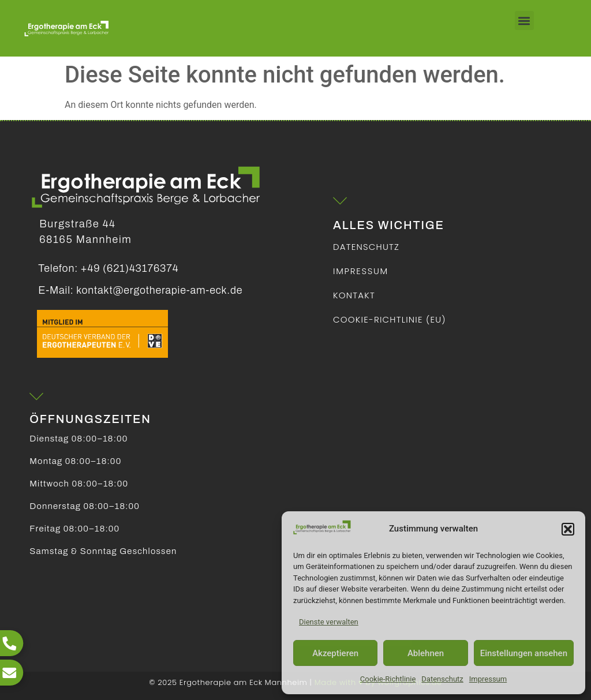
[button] (568, 529)
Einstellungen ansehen (524, 653)
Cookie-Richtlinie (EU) (390, 319)
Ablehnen (426, 653)
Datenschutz (442, 679)
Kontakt (354, 295)
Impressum (488, 679)
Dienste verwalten (329, 622)
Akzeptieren (335, 653)
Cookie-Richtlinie (388, 679)
